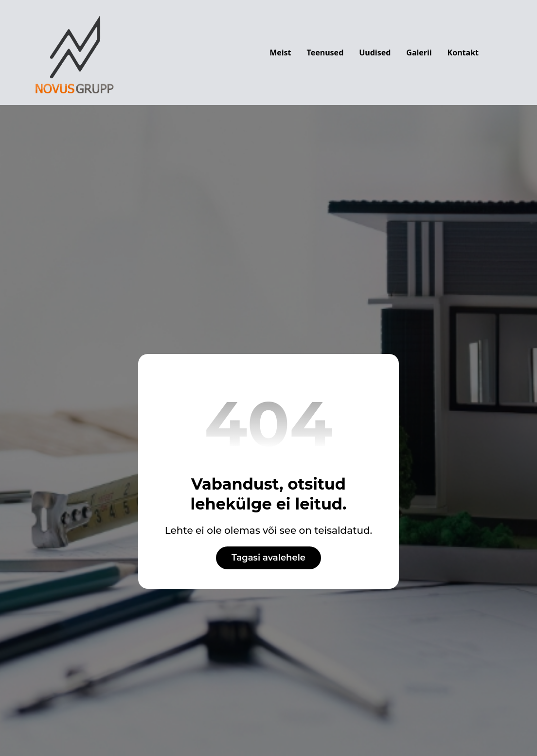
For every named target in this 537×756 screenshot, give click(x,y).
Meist (280, 53)
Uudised (375, 53)
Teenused (325, 53)
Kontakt (463, 53)
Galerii (419, 53)
